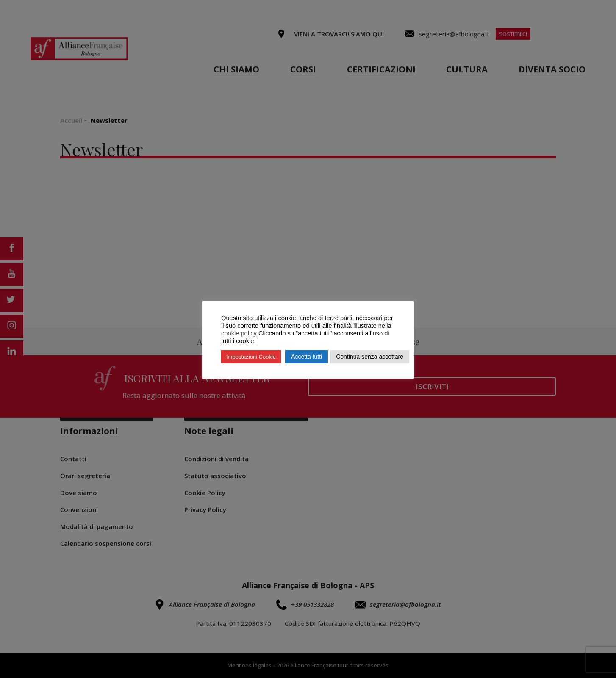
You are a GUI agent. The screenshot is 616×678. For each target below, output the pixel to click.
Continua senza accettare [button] (370, 357)
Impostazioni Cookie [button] (251, 357)
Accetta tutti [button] (307, 357)
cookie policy (239, 333)
